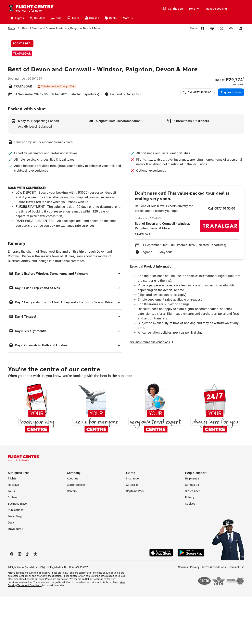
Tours (73, 18)
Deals (111, 18)
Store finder (192, 538)
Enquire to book (231, 140)
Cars (56, 18)
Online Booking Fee (96, 626)
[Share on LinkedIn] (240, 28)
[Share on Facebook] (203, 28)
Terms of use (236, 614)
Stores (209, 18)
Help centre (192, 526)
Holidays (37, 18)
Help (195, 9)
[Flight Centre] (35, 9)
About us (73, 526)
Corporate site (76, 532)
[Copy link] (231, 28)
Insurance (132, 526)
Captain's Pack (135, 538)
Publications (16, 557)
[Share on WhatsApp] (221, 28)
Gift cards (132, 532)
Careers (72, 538)
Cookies (190, 551)
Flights (17, 18)
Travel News (15, 576)
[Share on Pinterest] (212, 28)
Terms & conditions (214, 614)
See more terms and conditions (152, 389)
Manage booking (216, 9)
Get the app (173, 9)
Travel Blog (15, 563)
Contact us (192, 532)
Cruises (92, 18)
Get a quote (191, 18)
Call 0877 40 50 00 (197, 140)
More (129, 18)
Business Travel (18, 551)
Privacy (190, 545)
